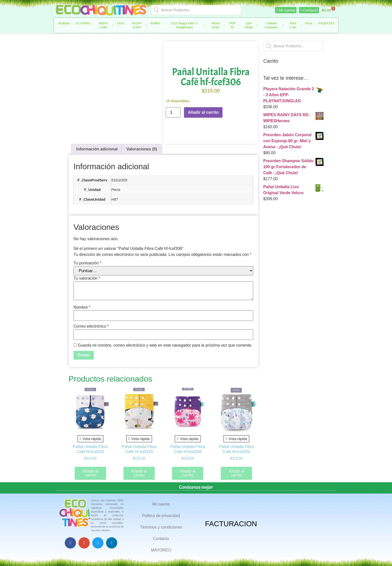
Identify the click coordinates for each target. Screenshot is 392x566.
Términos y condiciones (161, 527)
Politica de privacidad (161, 516)
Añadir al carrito (203, 112)
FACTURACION (231, 524)
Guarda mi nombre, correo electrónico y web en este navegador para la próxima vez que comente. (165, 345)
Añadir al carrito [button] (90, 473)
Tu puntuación (87, 263)
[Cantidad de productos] (173, 112)
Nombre (82, 307)
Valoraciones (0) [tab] (142, 149)
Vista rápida (90, 439)
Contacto (161, 539)
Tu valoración (87, 278)
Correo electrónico (91, 326)
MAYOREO (161, 550)
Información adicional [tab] (97, 149)
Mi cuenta (161, 504)
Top (380, 554)
